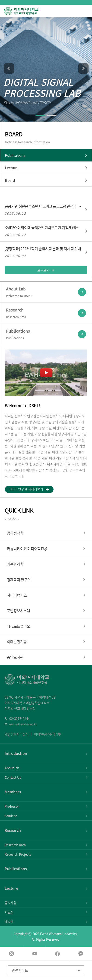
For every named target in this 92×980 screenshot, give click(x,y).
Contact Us (13, 777)
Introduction (16, 753)
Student (11, 816)
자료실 (9, 912)
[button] (9, 68)
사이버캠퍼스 (17, 595)
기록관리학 (15, 564)
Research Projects (18, 854)
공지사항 (10, 903)
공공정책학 (15, 533)
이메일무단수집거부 (48, 734)
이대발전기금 (17, 642)
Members (13, 792)
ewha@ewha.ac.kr (23, 724)
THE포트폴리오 (19, 626)
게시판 (9, 922)
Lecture (11, 168)
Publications (15, 155)
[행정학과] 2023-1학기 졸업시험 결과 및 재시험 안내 (43, 249)
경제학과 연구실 (19, 580)
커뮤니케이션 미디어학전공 (27, 548)
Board (10, 180)
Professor (12, 806)
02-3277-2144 (19, 718)
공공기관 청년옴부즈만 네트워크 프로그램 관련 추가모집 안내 (43, 206)
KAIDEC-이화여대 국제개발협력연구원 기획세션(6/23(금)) (43, 228)
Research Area (15, 845)
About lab (12, 768)
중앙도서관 (15, 657)
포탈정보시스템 (18, 611)
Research (13, 830)
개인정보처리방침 (17, 734)
